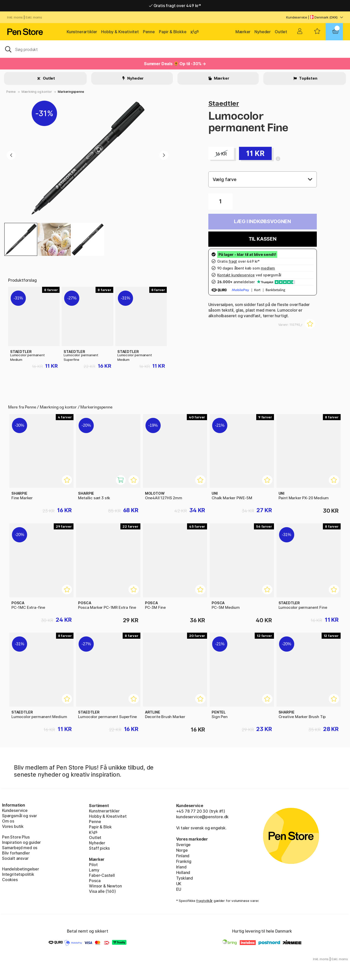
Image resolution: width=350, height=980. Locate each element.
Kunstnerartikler (82, 32)
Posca (95, 881)
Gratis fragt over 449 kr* (175, 6)
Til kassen (263, 239)
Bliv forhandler (16, 853)
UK (179, 884)
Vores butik (13, 826)
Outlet (281, 32)
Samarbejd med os (20, 848)
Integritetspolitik (18, 874)
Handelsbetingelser (21, 869)
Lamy (94, 870)
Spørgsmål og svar (20, 816)
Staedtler (224, 103)
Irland (181, 867)
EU (179, 889)
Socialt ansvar (15, 858)
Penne (149, 32)
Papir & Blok (100, 827)
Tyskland (185, 878)
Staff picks (99, 848)
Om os (8, 821)
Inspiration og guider (21, 842)
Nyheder (263, 32)
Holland (183, 872)
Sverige (183, 845)
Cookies (10, 880)
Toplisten (308, 78)
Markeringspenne (71, 92)
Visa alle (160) (102, 891)
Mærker (243, 32)
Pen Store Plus (16, 837)
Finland (183, 856)
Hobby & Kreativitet (120, 32)
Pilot (93, 865)
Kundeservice (297, 17)
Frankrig (184, 861)
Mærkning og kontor (37, 92)
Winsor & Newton (105, 886)
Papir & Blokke (173, 32)
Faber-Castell (102, 875)
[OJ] (175, 49)
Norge (182, 850)
